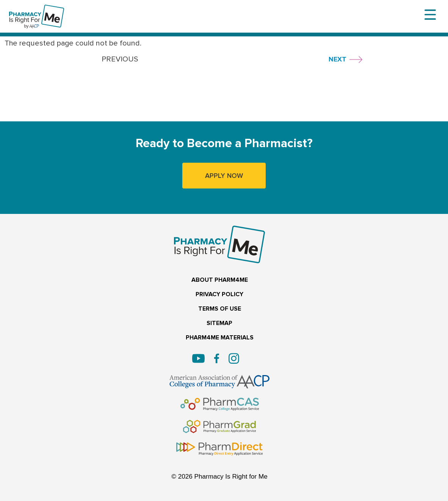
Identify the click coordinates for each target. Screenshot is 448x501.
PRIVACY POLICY (219, 294)
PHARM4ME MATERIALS (220, 338)
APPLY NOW (224, 176)
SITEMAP (219, 323)
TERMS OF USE (220, 309)
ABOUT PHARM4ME (220, 280)
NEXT (338, 59)
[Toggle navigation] (430, 15)
